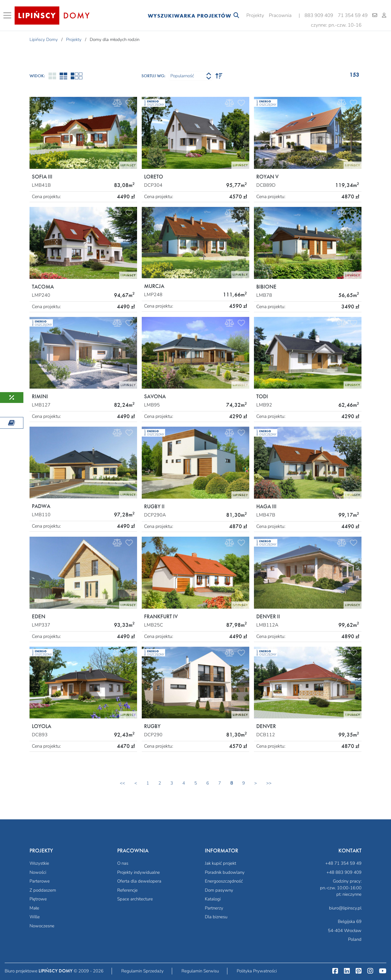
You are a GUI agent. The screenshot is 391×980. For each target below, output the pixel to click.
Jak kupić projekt (220, 863)
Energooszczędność (224, 881)
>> (269, 783)
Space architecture (135, 899)
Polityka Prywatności (257, 971)
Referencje (127, 890)
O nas (123, 863)
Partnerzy (214, 908)
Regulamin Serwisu (200, 971)
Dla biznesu (216, 917)
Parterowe (40, 881)
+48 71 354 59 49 (343, 863)
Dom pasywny (219, 890)
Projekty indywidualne (139, 872)
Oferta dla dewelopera (139, 881)
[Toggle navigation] (8, 16)
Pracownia (280, 15)
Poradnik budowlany (225, 872)
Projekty (255, 15)
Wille (35, 917)
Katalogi (213, 899)
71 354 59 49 (353, 15)
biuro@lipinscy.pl (345, 908)
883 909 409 (319, 15)
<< (122, 783)
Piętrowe (38, 899)
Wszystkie (39, 863)
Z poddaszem (43, 890)
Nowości (38, 872)
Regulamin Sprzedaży (142, 971)
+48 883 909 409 (344, 872)
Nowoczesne (42, 926)
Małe (34, 908)
